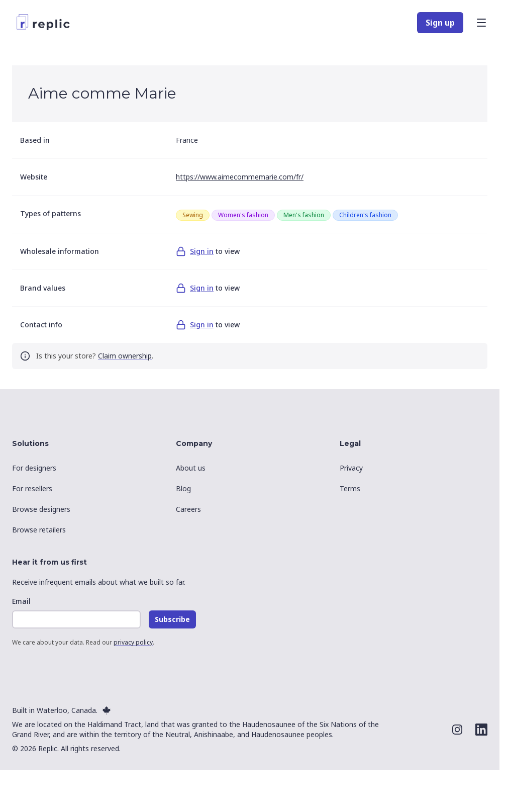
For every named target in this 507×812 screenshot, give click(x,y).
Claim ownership (125, 356)
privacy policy (133, 642)
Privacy (351, 468)
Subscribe (172, 619)
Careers (188, 509)
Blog (183, 488)
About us (191, 468)
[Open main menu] (481, 23)
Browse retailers (39, 530)
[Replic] (45, 23)
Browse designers (41, 509)
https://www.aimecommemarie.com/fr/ (240, 177)
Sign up (440, 23)
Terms (350, 488)
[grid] (328, 215)
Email (21, 601)
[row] (193, 215)
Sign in (202, 251)
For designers (34, 468)
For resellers (32, 488)
